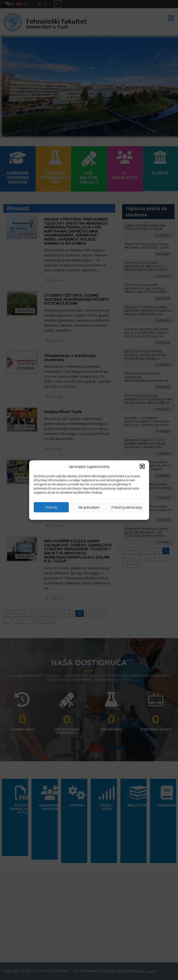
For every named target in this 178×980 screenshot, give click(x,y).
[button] (142, 466)
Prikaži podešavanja (127, 507)
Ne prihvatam (89, 507)
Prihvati (51, 507)
